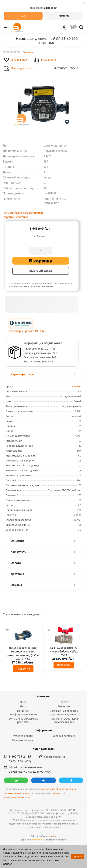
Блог (23, 706)
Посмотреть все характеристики (23, 213)
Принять (78, 856)
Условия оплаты (23, 736)
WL (53, 836)
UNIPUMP (76, 386)
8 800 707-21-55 (20, 757)
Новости (64, 702)
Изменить (64, 16)
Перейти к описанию (16, 217)
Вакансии (64, 706)
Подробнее (23, 669)
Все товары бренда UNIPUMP (27, 331)
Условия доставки (64, 736)
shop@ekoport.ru (55, 757)
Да (23, 16)
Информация (43, 730)
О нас (23, 702)
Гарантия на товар (23, 740)
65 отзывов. (61, 840)
